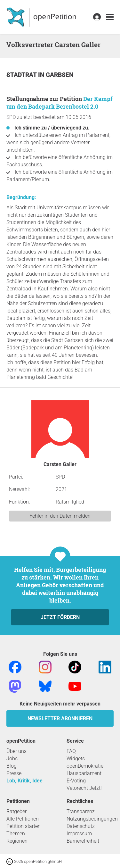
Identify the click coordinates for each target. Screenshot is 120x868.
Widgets (76, 759)
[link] (110, 17)
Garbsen (60, 75)
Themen (16, 834)
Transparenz (81, 811)
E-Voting (76, 781)
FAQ (71, 751)
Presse (14, 773)
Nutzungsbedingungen (92, 819)
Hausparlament (84, 773)
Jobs (12, 759)
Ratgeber (16, 811)
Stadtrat (22, 75)
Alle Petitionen (23, 819)
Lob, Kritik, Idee (24, 781)
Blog (12, 766)
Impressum (79, 834)
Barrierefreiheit (83, 841)
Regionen (17, 841)
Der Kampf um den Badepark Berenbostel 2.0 (60, 103)
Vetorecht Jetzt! (84, 788)
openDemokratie (85, 766)
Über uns (16, 751)
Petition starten (24, 826)
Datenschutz (81, 826)
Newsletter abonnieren (60, 718)
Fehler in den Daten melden (60, 516)
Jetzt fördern (60, 617)
